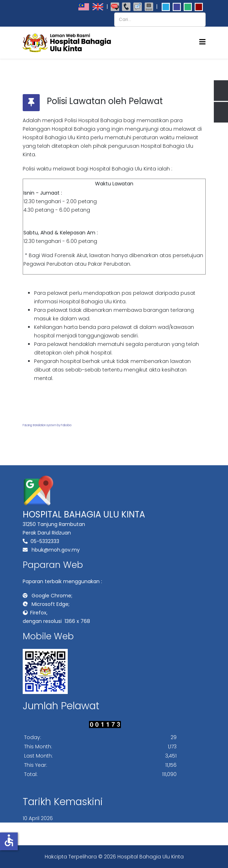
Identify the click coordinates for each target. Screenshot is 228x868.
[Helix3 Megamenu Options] (202, 42)
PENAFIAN (78, 827)
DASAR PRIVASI (116, 827)
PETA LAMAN (43, 827)
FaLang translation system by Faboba (47, 425)
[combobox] (160, 20)
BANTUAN (137, 835)
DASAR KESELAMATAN (168, 827)
